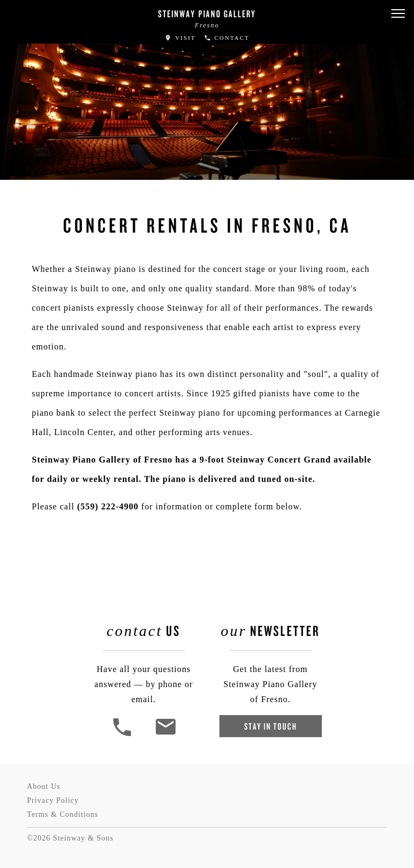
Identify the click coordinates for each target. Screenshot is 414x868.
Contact (227, 38)
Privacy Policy (53, 800)
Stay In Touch (271, 726)
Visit (180, 38)
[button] (398, 14)
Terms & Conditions (63, 814)
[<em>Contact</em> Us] (165, 735)
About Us (44, 786)
